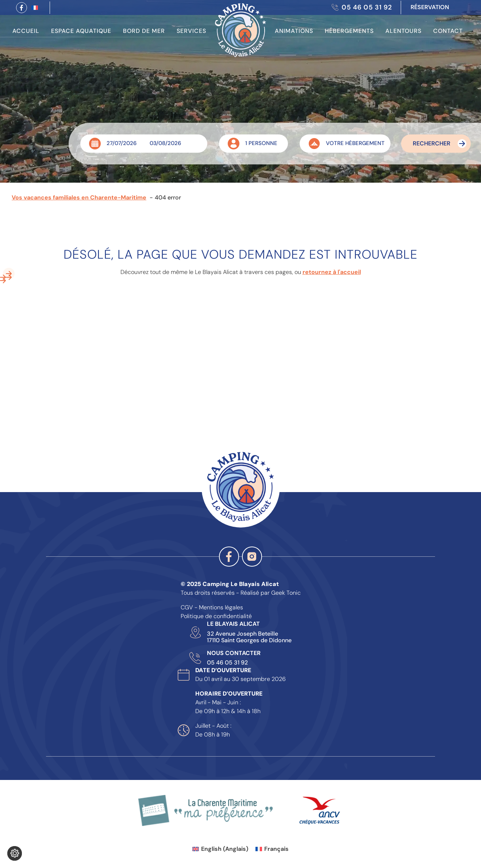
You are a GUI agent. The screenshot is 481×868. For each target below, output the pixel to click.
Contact (448, 31)
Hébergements (349, 31)
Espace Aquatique (81, 31)
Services (191, 31)
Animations (294, 31)
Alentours (403, 31)
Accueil (26, 31)
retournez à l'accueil (332, 272)
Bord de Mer (144, 31)
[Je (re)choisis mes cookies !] (15, 853)
